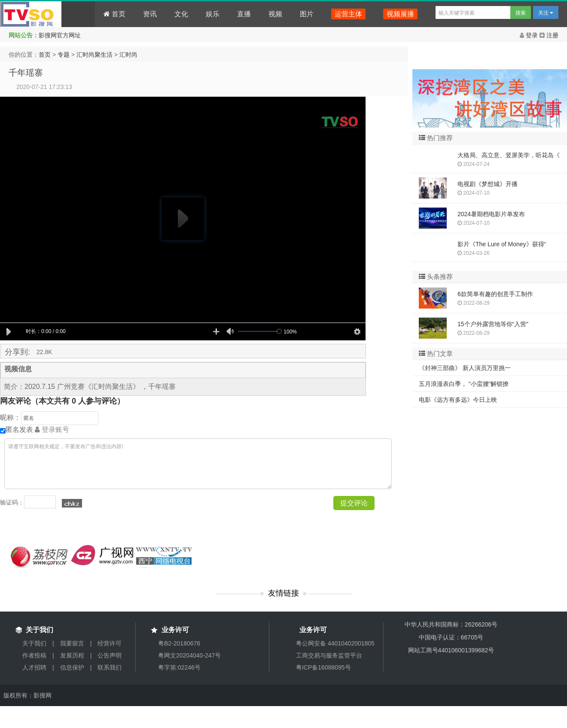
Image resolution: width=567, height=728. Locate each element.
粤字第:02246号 (179, 667)
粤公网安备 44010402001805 (335, 643)
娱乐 (213, 14)
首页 (114, 14)
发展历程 (72, 655)
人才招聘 (34, 667)
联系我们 (110, 667)
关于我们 (34, 643)
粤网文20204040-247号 (189, 655)
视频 (275, 14)
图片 (307, 14)
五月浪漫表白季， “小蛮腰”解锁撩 (464, 384)
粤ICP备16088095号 (323, 667)
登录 (530, 35)
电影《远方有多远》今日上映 (458, 400)
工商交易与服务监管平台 (329, 655)
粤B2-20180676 (179, 643)
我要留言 (72, 643)
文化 (181, 14)
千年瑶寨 (26, 73)
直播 (244, 14)
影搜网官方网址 (60, 35)
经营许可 (110, 643)
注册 (549, 35)
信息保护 (72, 667)
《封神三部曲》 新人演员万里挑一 (465, 368)
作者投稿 (34, 655)
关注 (546, 13)
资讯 (150, 14)
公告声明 (110, 655)
